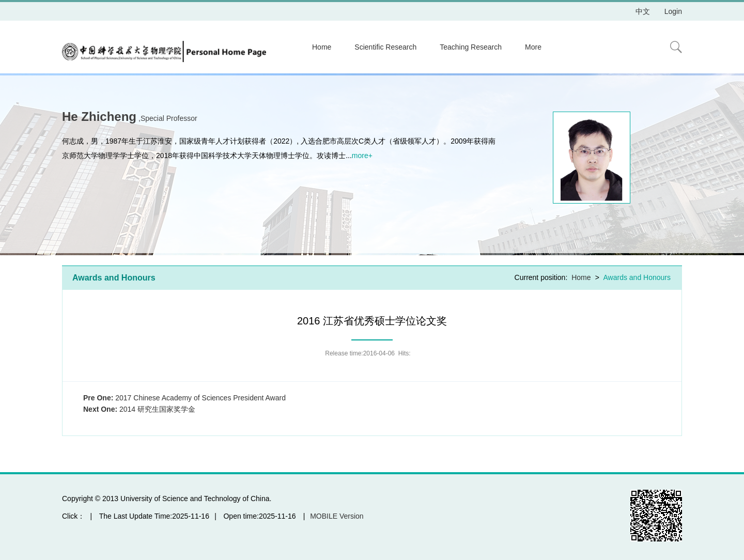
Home (322, 47)
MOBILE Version (337, 516)
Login (673, 11)
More (533, 47)
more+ (362, 155)
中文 (643, 11)
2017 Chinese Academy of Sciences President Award (184, 398)
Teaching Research (471, 47)
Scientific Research (385, 47)
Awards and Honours (637, 277)
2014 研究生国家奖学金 (139, 409)
